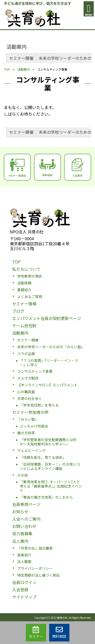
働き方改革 (26, 433)
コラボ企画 (26, 354)
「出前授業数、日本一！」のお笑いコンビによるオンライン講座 (50, 466)
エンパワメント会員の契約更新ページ (47, 318)
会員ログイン (24, 582)
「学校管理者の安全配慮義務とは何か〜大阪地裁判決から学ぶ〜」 (48, 442)
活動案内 (16, 47)
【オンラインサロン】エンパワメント (47, 385)
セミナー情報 (24, 304)
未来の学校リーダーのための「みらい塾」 (51, 347)
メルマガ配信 (28, 378)
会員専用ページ (26, 504)
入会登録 (20, 589)
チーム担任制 (24, 326)
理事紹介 (24, 555)
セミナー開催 (21, 58)
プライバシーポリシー (35, 568)
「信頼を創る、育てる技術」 (43, 457)
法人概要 (24, 561)
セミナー (36, 632)
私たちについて (26, 269)
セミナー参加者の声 (30, 412)
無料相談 (59, 632)
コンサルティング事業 (35, 371)
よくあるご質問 (30, 297)
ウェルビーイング (31, 450)
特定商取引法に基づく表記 (39, 575)
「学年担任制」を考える (39, 405)
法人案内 (20, 541)
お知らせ (20, 512)
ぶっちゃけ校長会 (34, 426)
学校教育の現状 (30, 276)
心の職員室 (26, 392)
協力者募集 (22, 533)
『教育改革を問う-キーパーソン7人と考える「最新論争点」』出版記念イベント (51, 486)
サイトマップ (24, 597)
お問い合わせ (24, 526)
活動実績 (24, 283)
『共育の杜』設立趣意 (35, 548)
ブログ (18, 311)
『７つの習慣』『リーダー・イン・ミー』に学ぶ (49, 363)
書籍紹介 (24, 290)
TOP (7, 69)
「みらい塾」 (28, 419)
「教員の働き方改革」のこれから (46, 497)
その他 (23, 475)
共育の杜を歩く (30, 398)
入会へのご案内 (26, 519)
